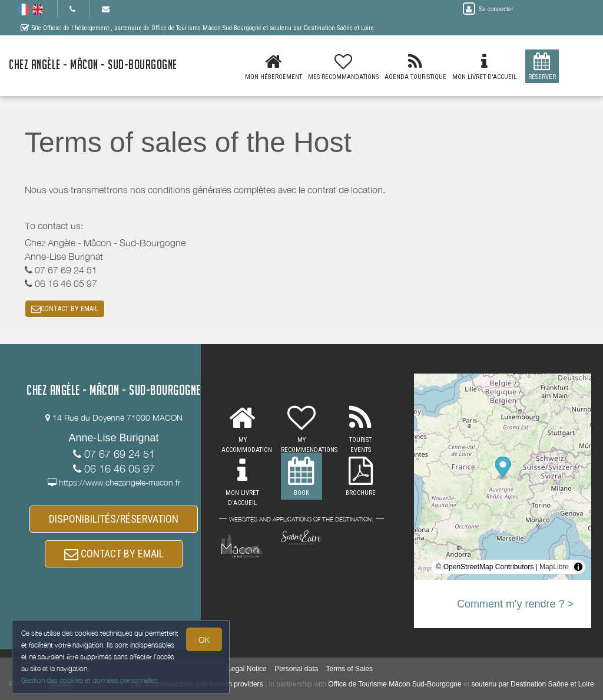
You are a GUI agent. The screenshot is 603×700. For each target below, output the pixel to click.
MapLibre (554, 567)
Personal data (296, 669)
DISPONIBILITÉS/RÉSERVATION (114, 519)
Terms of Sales (349, 669)
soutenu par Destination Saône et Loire (532, 684)
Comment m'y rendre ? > (515, 604)
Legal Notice (247, 669)
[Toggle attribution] (578, 567)
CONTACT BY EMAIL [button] (65, 309)
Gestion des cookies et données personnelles (90, 680)
